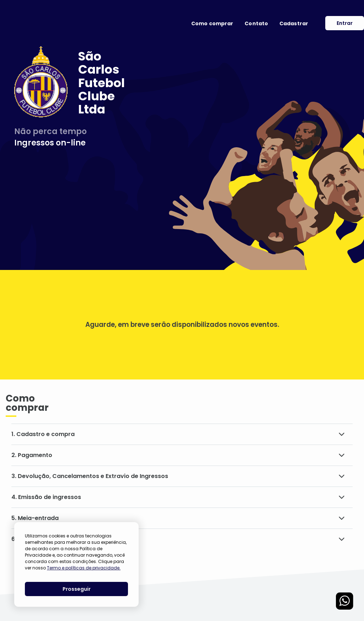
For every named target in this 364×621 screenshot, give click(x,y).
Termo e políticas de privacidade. (84, 568)
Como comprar (212, 23)
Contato (256, 23)
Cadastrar (294, 23)
